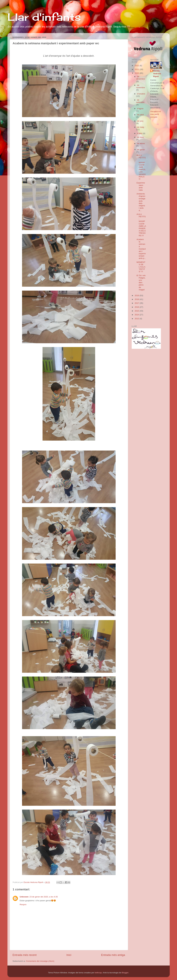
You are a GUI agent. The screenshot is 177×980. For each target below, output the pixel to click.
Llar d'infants (44, 17)
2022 (137, 66)
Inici (69, 955)
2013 (137, 319)
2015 (137, 311)
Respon (23, 904)
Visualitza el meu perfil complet (156, 114)
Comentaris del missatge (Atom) (40, 961)
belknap (98, 973)
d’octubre (141, 94)
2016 (137, 307)
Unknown (24, 897)
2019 (137, 296)
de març (141, 137)
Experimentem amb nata (141, 186)
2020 (137, 73)
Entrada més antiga (113, 955)
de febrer (141, 143)
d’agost (140, 109)
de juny (140, 121)
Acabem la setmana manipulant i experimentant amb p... (141, 249)
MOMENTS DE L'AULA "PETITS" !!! (141, 267)
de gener (141, 150)
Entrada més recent (25, 955)
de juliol (140, 115)
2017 (137, 303)
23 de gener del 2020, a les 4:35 (44, 897)
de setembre (140, 101)
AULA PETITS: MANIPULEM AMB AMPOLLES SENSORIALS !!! (141, 167)
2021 (137, 69)
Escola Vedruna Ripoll (157, 74)
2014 (137, 315)
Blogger (125, 973)
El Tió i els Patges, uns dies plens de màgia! (141, 283)
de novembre (141, 86)
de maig (141, 127)
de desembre (141, 78)
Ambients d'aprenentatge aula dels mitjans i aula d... (141, 202)
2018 (137, 299)
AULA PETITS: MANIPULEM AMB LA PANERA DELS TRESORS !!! (141, 225)
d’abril (140, 133)
